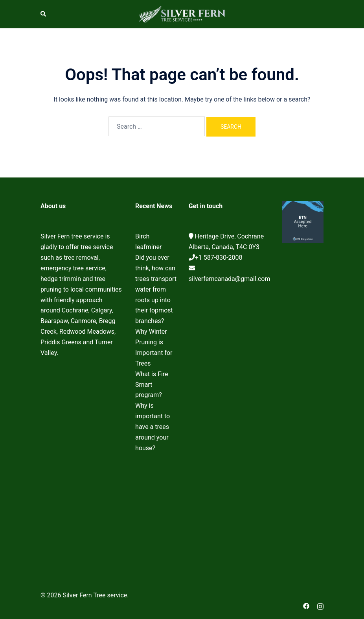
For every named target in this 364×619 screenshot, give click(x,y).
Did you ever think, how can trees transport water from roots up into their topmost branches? (156, 289)
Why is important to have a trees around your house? (153, 427)
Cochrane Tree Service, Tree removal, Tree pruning (82, 467)
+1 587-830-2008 (219, 258)
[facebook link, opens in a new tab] (306, 606)
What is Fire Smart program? (152, 385)
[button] (44, 14)
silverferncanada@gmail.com (230, 279)
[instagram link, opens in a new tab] (320, 606)
